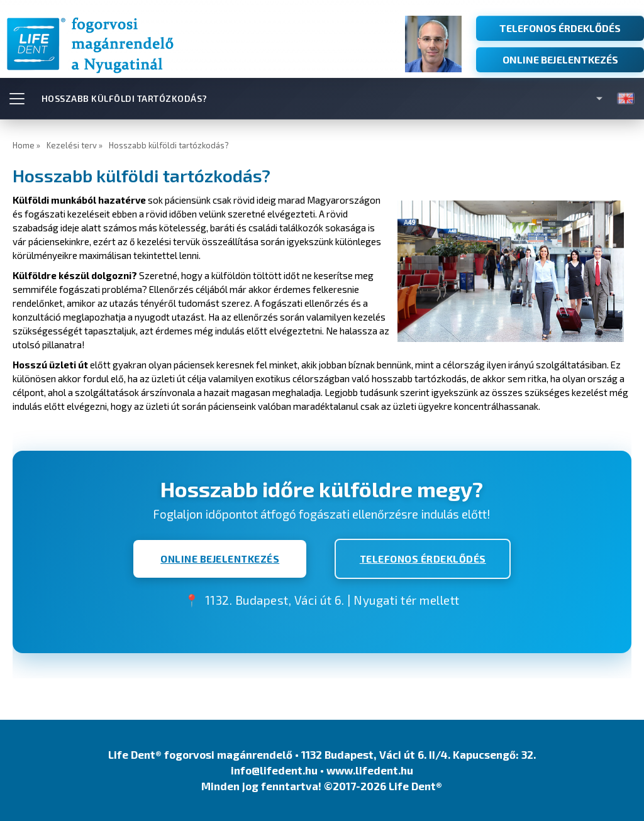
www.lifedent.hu (370, 771)
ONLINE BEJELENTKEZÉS (560, 59)
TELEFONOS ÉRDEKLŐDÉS (560, 28)
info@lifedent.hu (274, 771)
